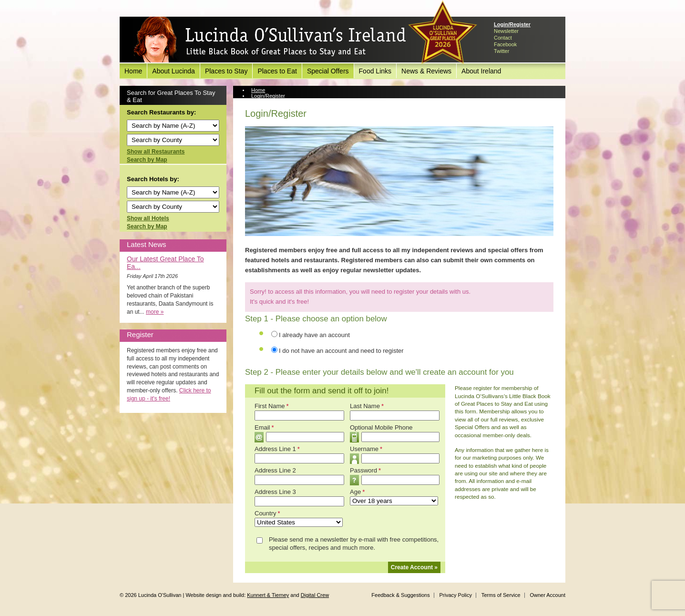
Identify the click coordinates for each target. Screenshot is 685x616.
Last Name (367, 406)
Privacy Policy (455, 595)
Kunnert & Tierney (268, 595)
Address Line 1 (277, 449)
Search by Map (147, 160)
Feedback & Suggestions (400, 595)
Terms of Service (501, 595)
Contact (503, 38)
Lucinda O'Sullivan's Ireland (270, 40)
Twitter (501, 51)
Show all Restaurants (156, 152)
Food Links (375, 71)
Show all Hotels (148, 218)
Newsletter (506, 31)
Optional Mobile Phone (381, 427)
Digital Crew (315, 595)
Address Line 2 (275, 470)
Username (366, 449)
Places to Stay (226, 71)
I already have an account (314, 335)
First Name (272, 406)
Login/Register (512, 24)
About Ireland (481, 71)
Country (267, 513)
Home (133, 71)
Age (357, 492)
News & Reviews (426, 71)
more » (155, 312)
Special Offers (328, 71)
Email (264, 427)
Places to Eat (277, 71)
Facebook (505, 44)
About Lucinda (174, 71)
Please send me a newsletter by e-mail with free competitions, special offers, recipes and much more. (354, 544)
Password (365, 470)
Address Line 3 (275, 492)
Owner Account (547, 595)
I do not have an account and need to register (341, 351)
